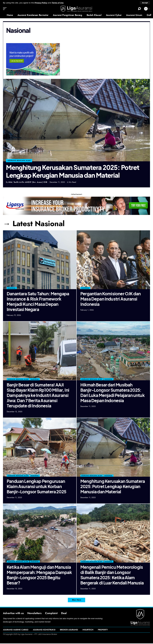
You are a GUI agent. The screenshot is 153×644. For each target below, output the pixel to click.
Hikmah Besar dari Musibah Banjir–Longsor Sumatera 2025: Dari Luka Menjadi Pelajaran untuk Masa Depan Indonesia (113, 393)
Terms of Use (59, 3)
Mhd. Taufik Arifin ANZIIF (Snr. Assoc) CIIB (28, 182)
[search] (139, 9)
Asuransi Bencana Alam (18, 379)
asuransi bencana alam (19, 160)
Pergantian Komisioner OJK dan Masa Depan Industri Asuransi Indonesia (110, 299)
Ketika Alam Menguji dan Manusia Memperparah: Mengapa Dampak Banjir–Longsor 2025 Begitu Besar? (39, 575)
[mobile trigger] (6, 9)
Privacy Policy (42, 3)
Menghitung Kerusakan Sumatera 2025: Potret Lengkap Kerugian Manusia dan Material (73, 171)
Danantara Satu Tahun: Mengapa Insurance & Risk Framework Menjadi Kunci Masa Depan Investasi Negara (38, 301)
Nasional (12, 288)
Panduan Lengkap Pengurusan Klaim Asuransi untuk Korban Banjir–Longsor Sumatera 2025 (36, 486)
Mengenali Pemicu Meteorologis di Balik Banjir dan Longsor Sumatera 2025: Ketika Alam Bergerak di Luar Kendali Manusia (112, 575)
